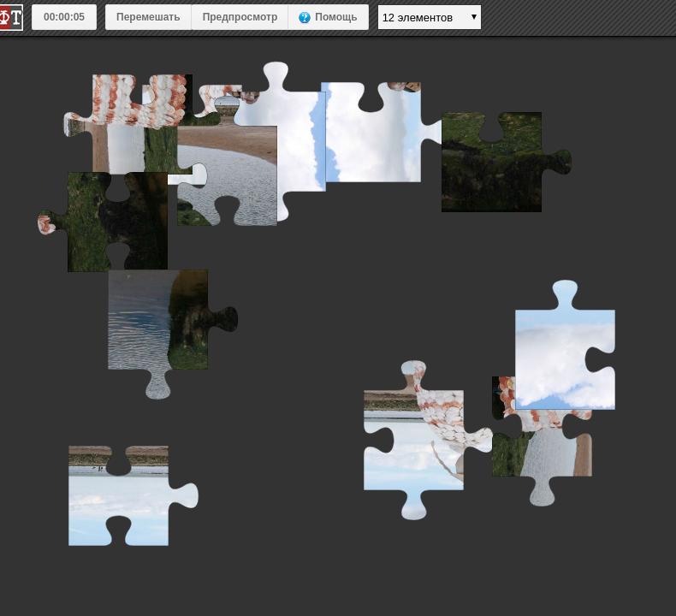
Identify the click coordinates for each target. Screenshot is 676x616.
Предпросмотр (240, 17)
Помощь (336, 17)
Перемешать (148, 17)
